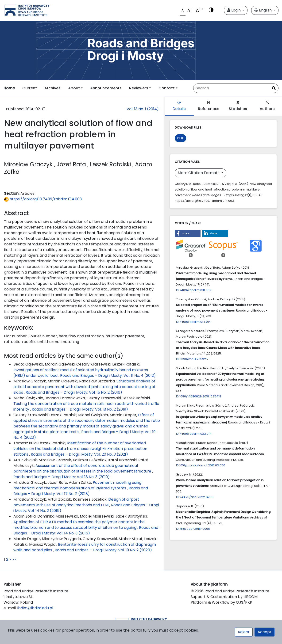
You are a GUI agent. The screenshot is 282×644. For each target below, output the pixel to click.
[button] (188, 233)
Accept (265, 632)
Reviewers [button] (139, 88)
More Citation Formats (199, 173)
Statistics (238, 106)
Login (234, 10)
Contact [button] (167, 88)
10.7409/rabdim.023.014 (194, 434)
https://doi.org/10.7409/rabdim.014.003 (43, 199)
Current (30, 88)
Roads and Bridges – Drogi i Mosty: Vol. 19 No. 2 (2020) (103, 550)
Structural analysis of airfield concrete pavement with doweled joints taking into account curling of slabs (84, 387)
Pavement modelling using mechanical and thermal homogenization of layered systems (77, 485)
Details (179, 106)
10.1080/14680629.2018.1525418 (199, 396)
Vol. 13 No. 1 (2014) (143, 109)
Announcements (106, 88)
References (209, 106)
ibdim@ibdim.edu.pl (35, 608)
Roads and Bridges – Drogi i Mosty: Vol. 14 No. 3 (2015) (86, 530)
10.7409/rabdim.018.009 (194, 290)
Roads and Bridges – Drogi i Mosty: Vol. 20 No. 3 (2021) (79, 454)
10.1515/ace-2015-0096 (193, 529)
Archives (52, 88)
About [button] (74, 88)
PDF (180, 138)
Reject (244, 632)
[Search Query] (236, 88)
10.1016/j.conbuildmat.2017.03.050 (201, 465)
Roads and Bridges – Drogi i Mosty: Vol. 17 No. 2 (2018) (81, 491)
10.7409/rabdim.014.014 (193, 322)
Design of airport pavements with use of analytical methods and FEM (76, 502)
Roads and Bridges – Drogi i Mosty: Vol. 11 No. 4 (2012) (108, 375)
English (263, 10)
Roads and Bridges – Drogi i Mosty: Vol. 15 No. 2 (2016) (74, 392)
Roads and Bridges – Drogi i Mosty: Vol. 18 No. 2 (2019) (80, 409)
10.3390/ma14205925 (192, 359)
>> (14, 559)
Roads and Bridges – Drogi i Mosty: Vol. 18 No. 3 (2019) (62, 477)
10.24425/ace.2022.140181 (195, 497)
